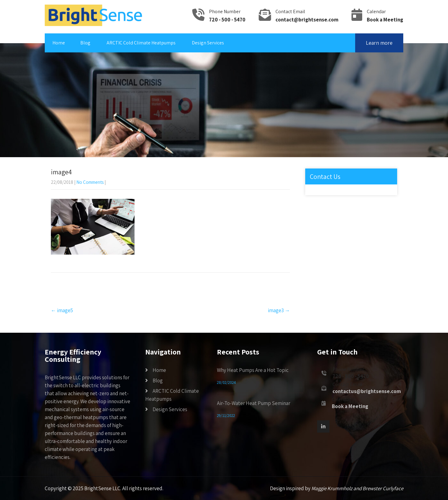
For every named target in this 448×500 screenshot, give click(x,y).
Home (59, 43)
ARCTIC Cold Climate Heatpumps (141, 43)
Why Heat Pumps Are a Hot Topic (253, 370)
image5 (62, 310)
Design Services (208, 43)
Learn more (379, 43)
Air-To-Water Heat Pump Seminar (254, 403)
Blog (85, 43)
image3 (279, 310)
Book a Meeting (385, 20)
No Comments (90, 182)
